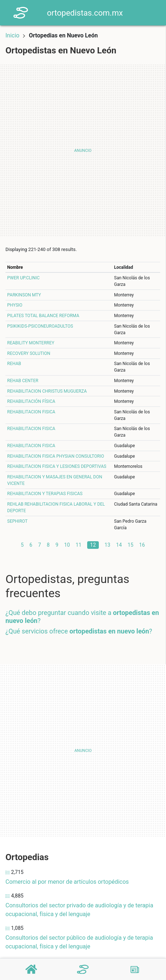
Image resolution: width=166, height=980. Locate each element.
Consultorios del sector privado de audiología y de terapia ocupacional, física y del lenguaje (79, 910)
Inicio (12, 35)
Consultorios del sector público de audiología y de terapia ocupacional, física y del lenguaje (79, 942)
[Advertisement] (83, 151)
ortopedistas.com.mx (85, 13)
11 (78, 545)
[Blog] (135, 969)
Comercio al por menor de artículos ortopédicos (67, 882)
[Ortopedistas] (83, 969)
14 (119, 545)
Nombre (15, 267)
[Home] (21, 12)
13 (108, 545)
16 (142, 545)
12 (93, 545)
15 (130, 545)
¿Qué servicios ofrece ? (79, 631)
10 (67, 545)
